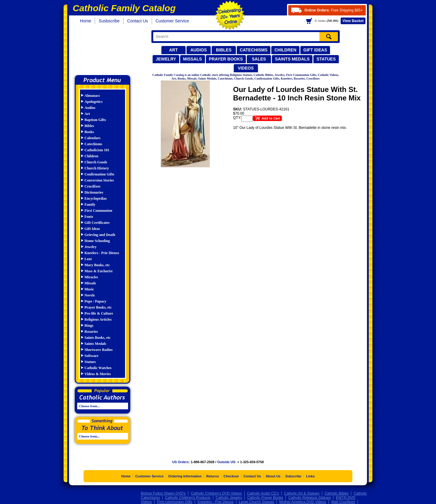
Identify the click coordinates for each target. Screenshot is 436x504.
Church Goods (96, 162)
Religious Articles (98, 319)
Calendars (92, 138)
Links (310, 476)
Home (86, 21)
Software (91, 356)
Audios (199, 50)
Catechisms (254, 50)
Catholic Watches (98, 368)
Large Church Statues (257, 502)
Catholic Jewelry (229, 498)
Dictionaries (94, 192)
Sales (259, 59)
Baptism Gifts (95, 120)
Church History (97, 168)
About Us (273, 476)
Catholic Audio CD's (263, 493)
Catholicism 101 (97, 150)
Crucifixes (92, 186)
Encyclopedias (96, 198)
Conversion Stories (99, 180)
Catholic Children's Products (188, 498)
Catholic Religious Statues (309, 498)
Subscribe (293, 476)
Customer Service (172, 21)
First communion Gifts (175, 502)
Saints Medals (292, 59)
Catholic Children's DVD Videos (216, 493)
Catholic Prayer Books (265, 498)
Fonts (89, 217)
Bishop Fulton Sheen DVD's (163, 493)
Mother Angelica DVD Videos (303, 502)
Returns (213, 476)
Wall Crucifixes (343, 502)
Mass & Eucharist (99, 271)
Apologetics (93, 102)
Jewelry (166, 59)
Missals (193, 59)
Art (173, 50)
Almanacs (92, 96)
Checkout (231, 476)
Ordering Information (185, 476)
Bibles (224, 50)
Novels (90, 295)
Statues (326, 59)
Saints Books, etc (97, 338)
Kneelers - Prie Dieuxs (102, 253)
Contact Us (138, 21)
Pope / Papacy (95, 301)
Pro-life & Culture (99, 313)
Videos (246, 68)
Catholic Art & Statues (302, 493)
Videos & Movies (98, 374)
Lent (88, 259)
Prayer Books (226, 59)
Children (285, 50)
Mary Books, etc (97, 265)
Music (89, 289)
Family (90, 205)
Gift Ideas (315, 50)
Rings (89, 326)
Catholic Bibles (337, 493)
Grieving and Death (100, 235)
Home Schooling (97, 241)
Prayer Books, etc (98, 307)
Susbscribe (109, 21)
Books (89, 132)
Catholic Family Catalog (105, 51)
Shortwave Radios (99, 350)
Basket (353, 21)
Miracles (91, 277)
